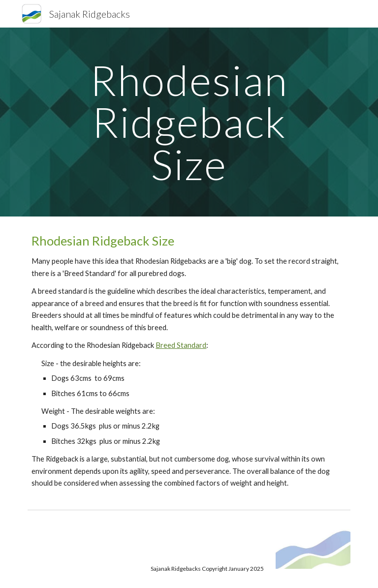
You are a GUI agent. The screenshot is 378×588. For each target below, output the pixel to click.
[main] (189, 122)
